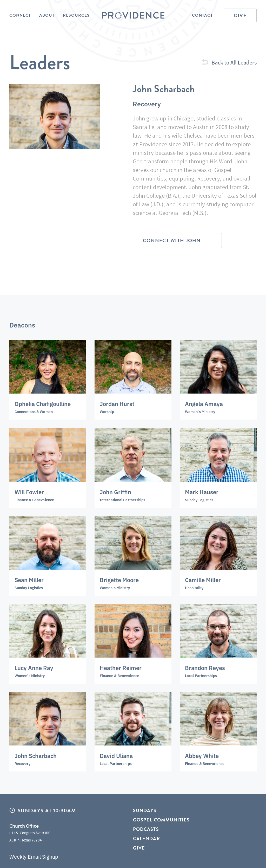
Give (240, 15)
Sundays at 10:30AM (47, 811)
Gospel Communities (161, 820)
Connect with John (172, 240)
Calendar (147, 838)
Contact (202, 15)
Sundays (145, 811)
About (47, 15)
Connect (20, 15)
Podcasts (146, 829)
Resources (76, 15)
